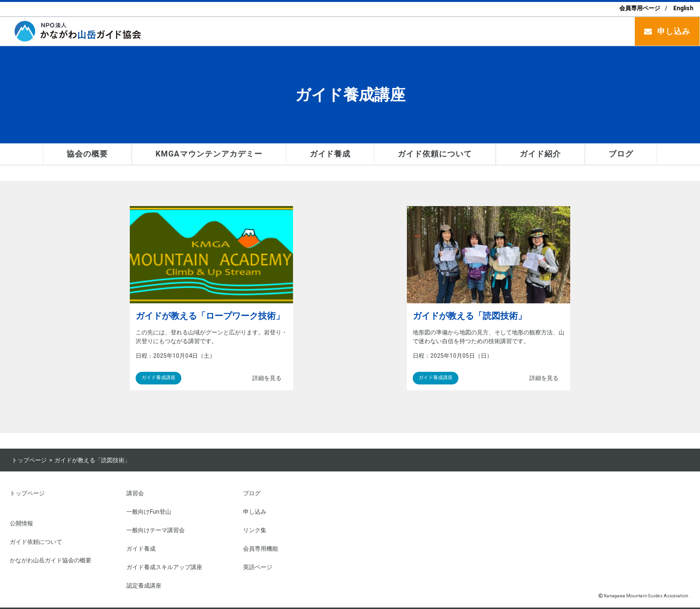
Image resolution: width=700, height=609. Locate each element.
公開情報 (21, 523)
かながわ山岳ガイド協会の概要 (51, 560)
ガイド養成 (330, 154)
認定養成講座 (144, 585)
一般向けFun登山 (149, 511)
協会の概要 (87, 154)
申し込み (674, 31)
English (683, 8)
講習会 (135, 493)
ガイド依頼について (435, 154)
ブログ (621, 154)
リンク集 (255, 530)
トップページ (29, 460)
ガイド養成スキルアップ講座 (164, 567)
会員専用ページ (640, 8)
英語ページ (258, 567)
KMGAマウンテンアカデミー (209, 154)
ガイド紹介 (540, 154)
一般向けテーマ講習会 (156, 530)
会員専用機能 (261, 548)
